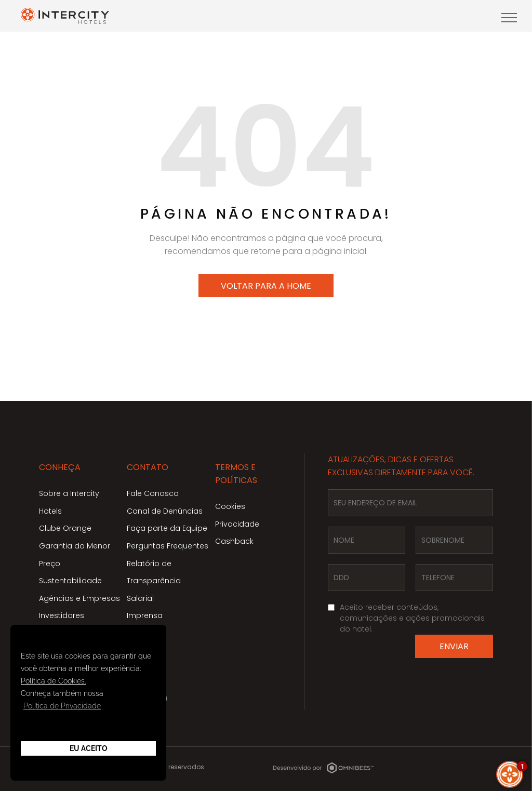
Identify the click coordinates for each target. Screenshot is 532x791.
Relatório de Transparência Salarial (154, 581)
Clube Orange (65, 528)
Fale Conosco (153, 493)
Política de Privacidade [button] (62, 706)
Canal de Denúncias (165, 511)
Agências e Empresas (79, 598)
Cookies (230, 506)
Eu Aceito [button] (89, 748)
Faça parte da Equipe (167, 528)
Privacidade (237, 524)
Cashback (234, 541)
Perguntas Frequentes (168, 546)
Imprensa (145, 615)
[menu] (509, 18)
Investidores (62, 615)
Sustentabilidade (70, 581)
